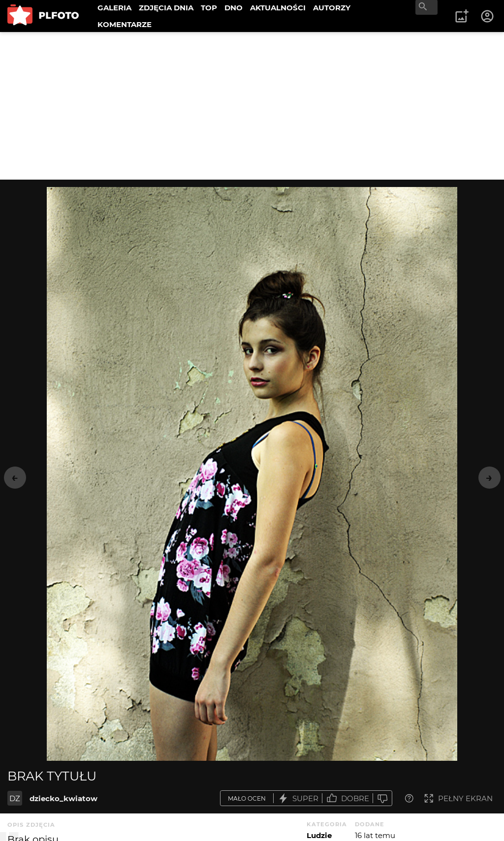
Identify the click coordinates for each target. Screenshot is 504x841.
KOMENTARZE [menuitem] (125, 24)
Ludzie (319, 835)
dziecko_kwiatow (63, 798)
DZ (15, 798)
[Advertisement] (252, 106)
